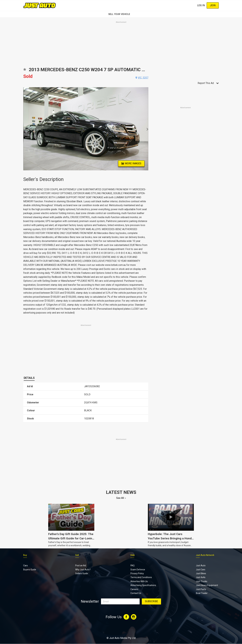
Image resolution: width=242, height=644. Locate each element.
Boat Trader (202, 593)
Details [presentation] (29, 378)
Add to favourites (25, 70)
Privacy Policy (137, 573)
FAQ (132, 566)
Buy (25, 555)
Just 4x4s (201, 577)
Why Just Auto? (83, 570)
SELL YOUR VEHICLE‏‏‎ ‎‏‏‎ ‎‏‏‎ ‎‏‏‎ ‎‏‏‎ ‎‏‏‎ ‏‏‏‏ (121, 14)
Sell (77, 555)
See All (120, 498)
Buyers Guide (30, 570)
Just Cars (201, 570)
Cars (26, 566)
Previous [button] (25, 129)
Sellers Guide (82, 573)
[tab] (29, 378)
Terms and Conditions (141, 577)
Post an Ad (81, 566)
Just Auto (201, 566)
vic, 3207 (143, 78)
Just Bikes (201, 573)
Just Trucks (202, 581)
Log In (201, 5)
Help (133, 555)
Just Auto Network (205, 555)
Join (213, 5)
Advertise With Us (139, 581)
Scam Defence (138, 570)
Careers (134, 589)
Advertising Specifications (143, 585)
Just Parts (201, 589)
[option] (86, 129)
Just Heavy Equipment (207, 585)
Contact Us (136, 593)
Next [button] (147, 129)
